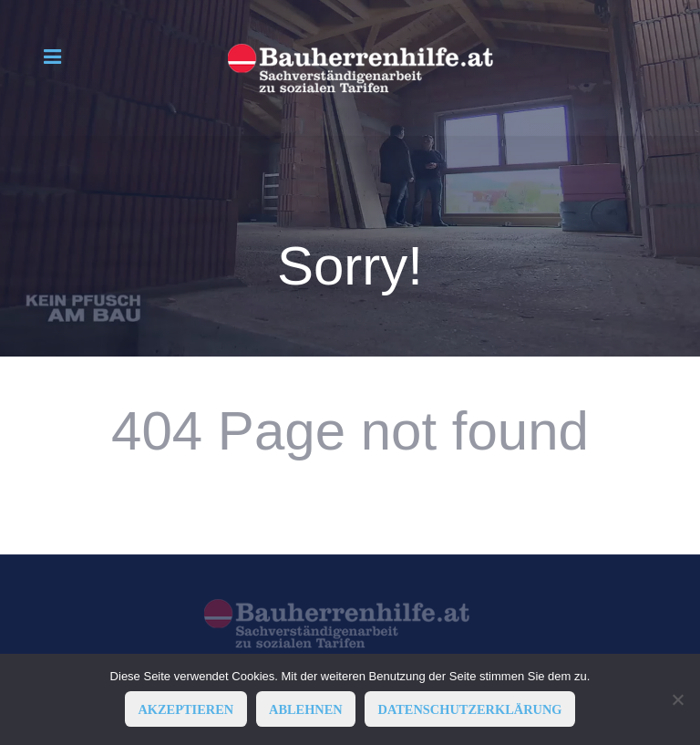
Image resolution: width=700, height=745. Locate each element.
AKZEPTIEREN (185, 709)
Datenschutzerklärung (470, 709)
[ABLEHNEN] (677, 699)
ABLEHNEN (306, 709)
